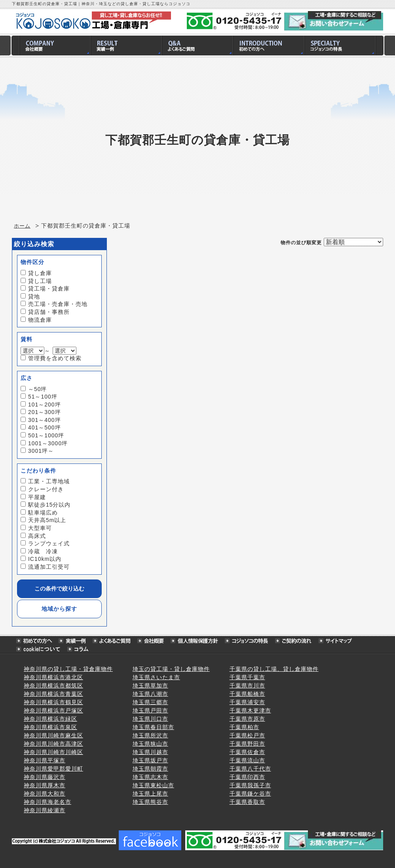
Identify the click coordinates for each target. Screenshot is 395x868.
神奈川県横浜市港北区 (53, 677)
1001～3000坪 (48, 443)
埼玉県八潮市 (150, 694)
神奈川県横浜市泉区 (50, 727)
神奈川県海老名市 (47, 802)
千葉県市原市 (247, 719)
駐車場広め (43, 513)
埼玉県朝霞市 (150, 769)
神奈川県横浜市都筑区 (53, 686)
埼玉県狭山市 (150, 744)
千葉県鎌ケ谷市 (250, 794)
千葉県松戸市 (247, 735)
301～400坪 (45, 420)
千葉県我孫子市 (250, 785)
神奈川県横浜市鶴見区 (53, 702)
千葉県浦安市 (247, 702)
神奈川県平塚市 (45, 760)
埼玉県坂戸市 (150, 760)
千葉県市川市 (247, 686)
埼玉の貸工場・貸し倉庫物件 (171, 669)
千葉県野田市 (247, 744)
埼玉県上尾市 (150, 794)
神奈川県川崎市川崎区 (53, 752)
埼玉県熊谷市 (150, 802)
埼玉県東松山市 (153, 785)
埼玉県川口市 (150, 719)
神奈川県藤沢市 (45, 777)
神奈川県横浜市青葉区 (53, 694)
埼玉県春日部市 (153, 727)
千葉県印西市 (247, 777)
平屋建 (37, 497)
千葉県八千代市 (250, 769)
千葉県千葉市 (247, 677)
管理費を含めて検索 (55, 358)
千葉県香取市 (247, 802)
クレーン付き (46, 489)
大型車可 (40, 528)
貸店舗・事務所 (49, 312)
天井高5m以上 (47, 520)
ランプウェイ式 (49, 543)
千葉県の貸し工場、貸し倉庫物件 (274, 669)
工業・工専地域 (49, 481)
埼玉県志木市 (150, 777)
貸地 (34, 296)
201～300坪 (45, 412)
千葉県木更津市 (250, 710)
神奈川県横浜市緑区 (50, 719)
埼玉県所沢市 (150, 735)
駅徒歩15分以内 (49, 505)
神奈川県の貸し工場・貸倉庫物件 (68, 669)
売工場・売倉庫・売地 (58, 304)
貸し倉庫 (40, 273)
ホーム (22, 226)
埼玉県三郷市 (150, 702)
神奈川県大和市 (45, 794)
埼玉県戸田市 (150, 710)
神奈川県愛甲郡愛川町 (53, 769)
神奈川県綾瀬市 (45, 810)
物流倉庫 (40, 320)
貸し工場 (40, 281)
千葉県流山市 (247, 760)
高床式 (37, 536)
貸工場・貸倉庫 (49, 289)
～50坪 (38, 389)
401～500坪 (45, 427)
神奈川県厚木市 (45, 785)
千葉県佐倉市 (247, 752)
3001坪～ (41, 451)
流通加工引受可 (49, 567)
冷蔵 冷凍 (43, 551)
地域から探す (59, 609)
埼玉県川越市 (150, 752)
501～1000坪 (46, 435)
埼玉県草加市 (150, 686)
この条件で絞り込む (59, 589)
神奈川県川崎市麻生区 (53, 735)
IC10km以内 (45, 559)
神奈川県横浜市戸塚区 (53, 710)
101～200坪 (45, 405)
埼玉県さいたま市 (156, 677)
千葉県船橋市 (247, 694)
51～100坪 (43, 397)
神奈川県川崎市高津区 (53, 744)
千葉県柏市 (244, 727)
